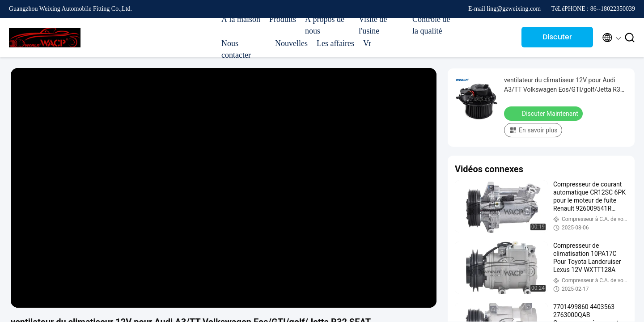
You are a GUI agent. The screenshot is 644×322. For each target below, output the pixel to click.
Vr (367, 43)
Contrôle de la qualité (431, 25)
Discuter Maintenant (557, 40)
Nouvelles (291, 43)
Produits (283, 19)
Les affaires (335, 43)
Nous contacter (236, 49)
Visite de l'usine (373, 25)
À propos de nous (325, 25)
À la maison (241, 19)
